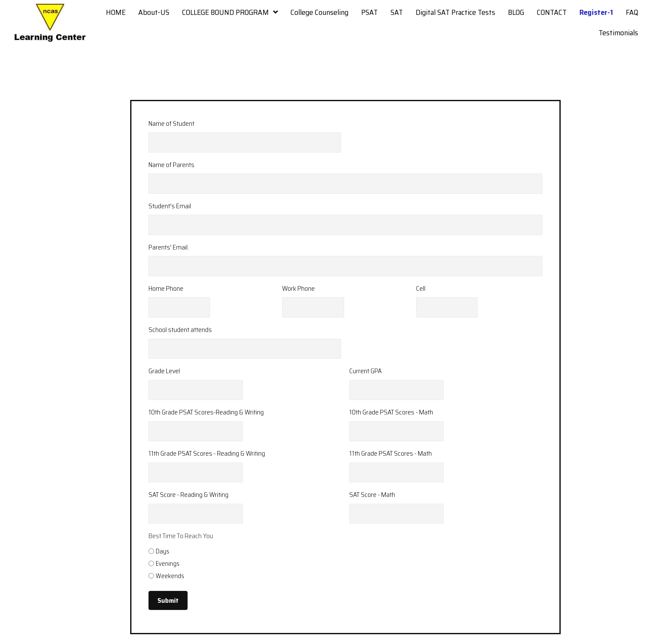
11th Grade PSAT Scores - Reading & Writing (207, 453)
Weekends (170, 576)
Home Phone (166, 288)
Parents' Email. (169, 247)
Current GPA (365, 371)
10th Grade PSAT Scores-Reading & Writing (206, 412)
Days (163, 551)
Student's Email (170, 206)
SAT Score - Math (372, 495)
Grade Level (164, 371)
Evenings (168, 564)
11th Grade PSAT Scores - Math (391, 453)
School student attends (180, 330)
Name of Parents (171, 165)
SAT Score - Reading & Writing (188, 495)
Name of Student (171, 123)
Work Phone (298, 288)
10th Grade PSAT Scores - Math (391, 412)
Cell (421, 288)
